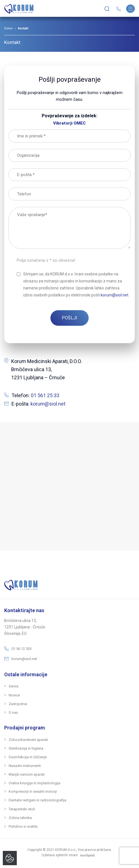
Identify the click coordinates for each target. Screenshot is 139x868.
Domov (9, 28)
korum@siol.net (48, 404)
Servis (14, 686)
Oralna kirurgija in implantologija (35, 783)
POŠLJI (69, 318)
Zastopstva (18, 704)
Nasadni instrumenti (25, 766)
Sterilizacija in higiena (26, 748)
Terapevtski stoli (22, 809)
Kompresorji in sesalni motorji (33, 791)
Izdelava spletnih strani (69, 855)
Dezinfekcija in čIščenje (28, 757)
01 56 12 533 (22, 649)
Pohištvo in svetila (23, 826)
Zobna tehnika (20, 818)
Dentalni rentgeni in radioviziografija (37, 800)
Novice (14, 695)
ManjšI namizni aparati (27, 774)
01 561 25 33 (45, 395)
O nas (13, 713)
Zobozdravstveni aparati (28, 740)
